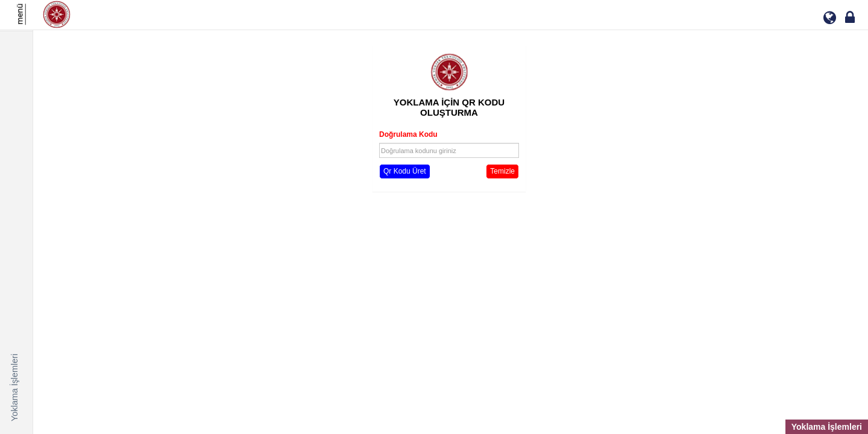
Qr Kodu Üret (405, 171)
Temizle (502, 171)
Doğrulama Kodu (408, 134)
